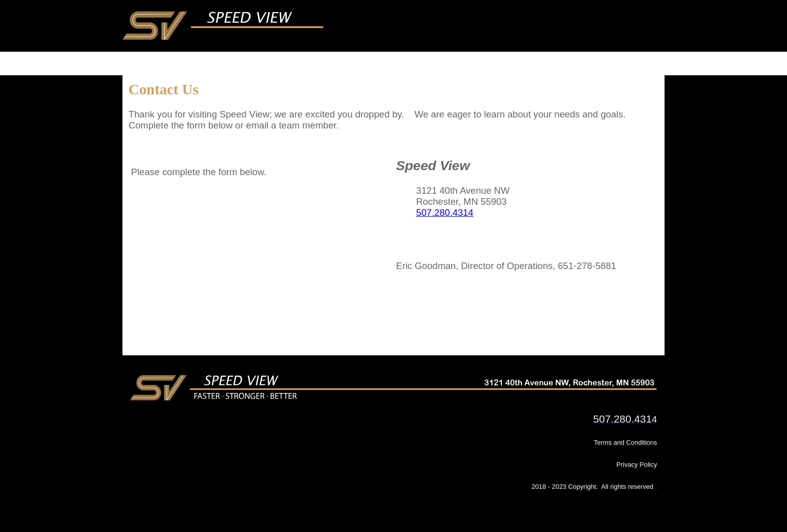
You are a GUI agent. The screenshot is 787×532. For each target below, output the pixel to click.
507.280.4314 (445, 213)
